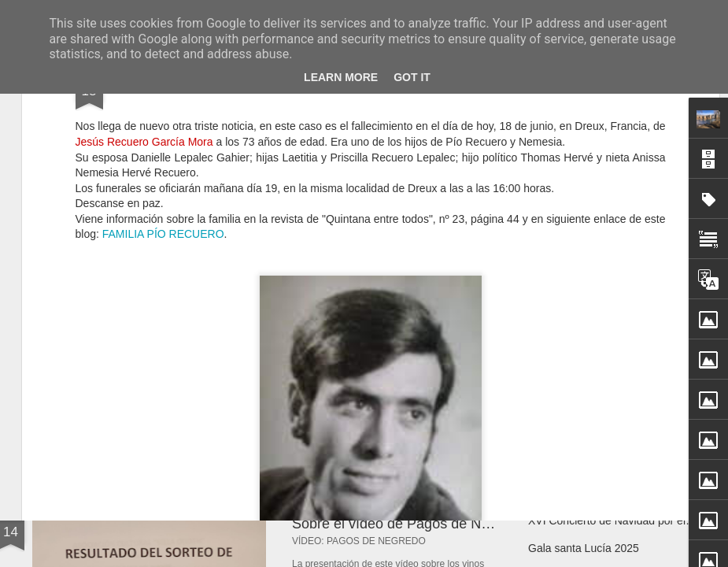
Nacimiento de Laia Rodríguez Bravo (618, 419)
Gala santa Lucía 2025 (584, 548)
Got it (412, 77)
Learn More (341, 77)
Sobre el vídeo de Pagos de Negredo (408, 524)
